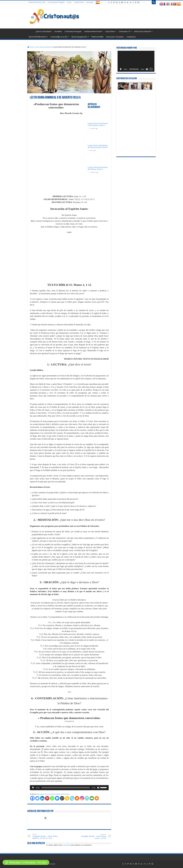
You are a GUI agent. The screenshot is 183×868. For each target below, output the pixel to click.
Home (31, 31)
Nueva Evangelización (79, 37)
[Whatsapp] (52, 798)
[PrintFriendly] (87, 798)
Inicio (30, 47)
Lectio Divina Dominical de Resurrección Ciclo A (98, 146)
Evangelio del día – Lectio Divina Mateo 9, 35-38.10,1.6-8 (45, 836)
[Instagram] (82, 798)
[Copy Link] (67, 798)
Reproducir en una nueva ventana (49, 794)
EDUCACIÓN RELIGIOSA (38, 37)
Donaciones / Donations (115, 37)
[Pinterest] (47, 798)
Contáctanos (131, 37)
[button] (26, 862)
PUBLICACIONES (97, 37)
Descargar (66, 794)
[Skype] (72, 798)
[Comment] (62, 798)
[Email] (92, 798)
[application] (69, 788)
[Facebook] (32, 798)
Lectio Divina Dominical (43, 47)
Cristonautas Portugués (56, 2)
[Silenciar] (98, 788)
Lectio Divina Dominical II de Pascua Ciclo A (98, 124)
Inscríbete (90, 2)
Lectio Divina (110, 31)
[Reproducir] (33, 788)
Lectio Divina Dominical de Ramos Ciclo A (98, 168)
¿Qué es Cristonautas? (44, 31)
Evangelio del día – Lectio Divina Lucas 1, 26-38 (93, 836)
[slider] (66, 788)
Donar (69, 2)
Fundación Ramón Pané (37, 2)
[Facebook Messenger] (57, 798)
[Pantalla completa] (151, 69)
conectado (67, 845)
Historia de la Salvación (142, 31)
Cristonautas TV (124, 31)
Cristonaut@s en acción (59, 37)
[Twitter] (37, 798)
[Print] (77, 798)
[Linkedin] (42, 798)
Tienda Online (79, 2)
